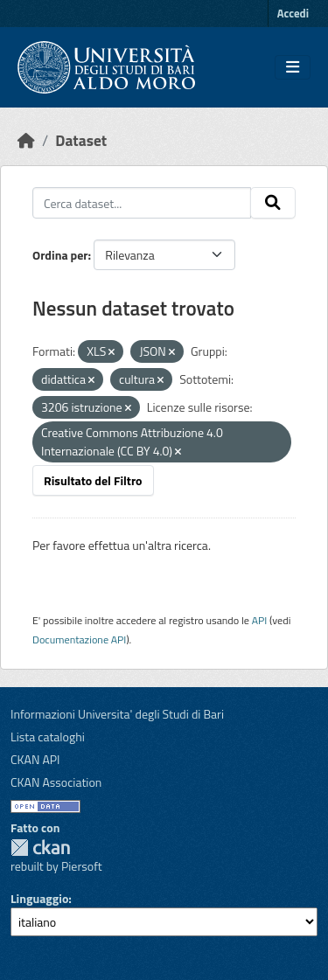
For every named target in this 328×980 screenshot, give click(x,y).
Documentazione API (79, 639)
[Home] (26, 140)
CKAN (40, 848)
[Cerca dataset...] (142, 203)
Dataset (81, 140)
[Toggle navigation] (293, 67)
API (260, 620)
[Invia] (273, 203)
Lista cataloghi (48, 737)
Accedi (293, 13)
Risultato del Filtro (93, 480)
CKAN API (35, 759)
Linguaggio (39, 898)
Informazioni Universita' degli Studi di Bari (117, 714)
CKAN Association (56, 782)
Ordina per (60, 255)
